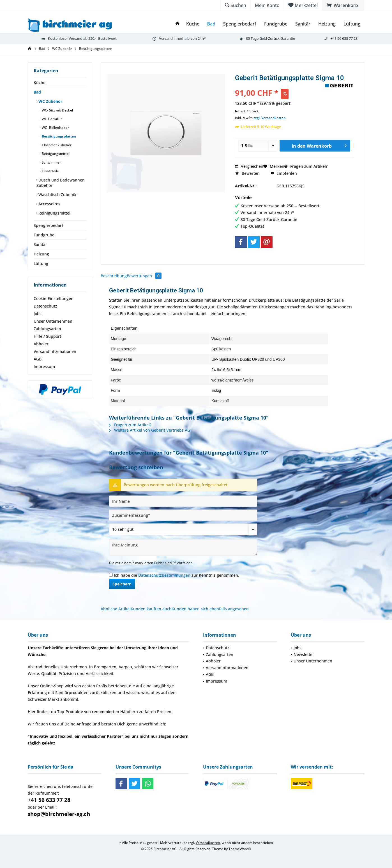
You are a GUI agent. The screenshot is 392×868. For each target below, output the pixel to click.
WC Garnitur (51, 119)
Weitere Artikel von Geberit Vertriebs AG (150, 430)
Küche (40, 82)
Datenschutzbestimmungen (164, 575)
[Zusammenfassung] (183, 515)
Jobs (38, 314)
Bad (37, 92)
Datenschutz (45, 306)
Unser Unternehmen (53, 321)
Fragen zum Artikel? (306, 166)
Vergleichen (249, 166)
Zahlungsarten (47, 329)
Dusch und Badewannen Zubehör (61, 183)
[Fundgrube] (276, 24)
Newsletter (304, 654)
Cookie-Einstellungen (54, 298)
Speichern (122, 584)
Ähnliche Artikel (116, 609)
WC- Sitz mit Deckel (57, 110)
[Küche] (193, 24)
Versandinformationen (55, 351)
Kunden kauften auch (151, 609)
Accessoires (49, 204)
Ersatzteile (50, 171)
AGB (38, 359)
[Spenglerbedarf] (240, 24)
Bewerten (247, 173)
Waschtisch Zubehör (57, 195)
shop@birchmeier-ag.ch (59, 814)
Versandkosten (208, 843)
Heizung (41, 254)
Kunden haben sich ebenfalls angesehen (210, 609)
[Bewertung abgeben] (183, 529)
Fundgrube (44, 235)
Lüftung (41, 263)
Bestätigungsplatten (58, 136)
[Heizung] (327, 24)
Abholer (41, 344)
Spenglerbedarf (48, 225)
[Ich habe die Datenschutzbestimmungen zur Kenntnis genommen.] (111, 575)
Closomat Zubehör (56, 145)
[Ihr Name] (183, 501)
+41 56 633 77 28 (49, 800)
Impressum (44, 366)
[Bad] (211, 24)
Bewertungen (144, 276)
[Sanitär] (303, 24)
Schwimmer (51, 162)
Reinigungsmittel (55, 154)
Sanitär (40, 244)
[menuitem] (343, 5)
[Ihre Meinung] (183, 547)
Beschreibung (114, 276)
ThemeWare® (240, 849)
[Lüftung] (352, 24)
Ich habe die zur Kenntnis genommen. (177, 575)
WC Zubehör (50, 101)
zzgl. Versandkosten (270, 118)
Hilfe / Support (47, 336)
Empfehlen (284, 173)
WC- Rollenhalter (55, 128)
